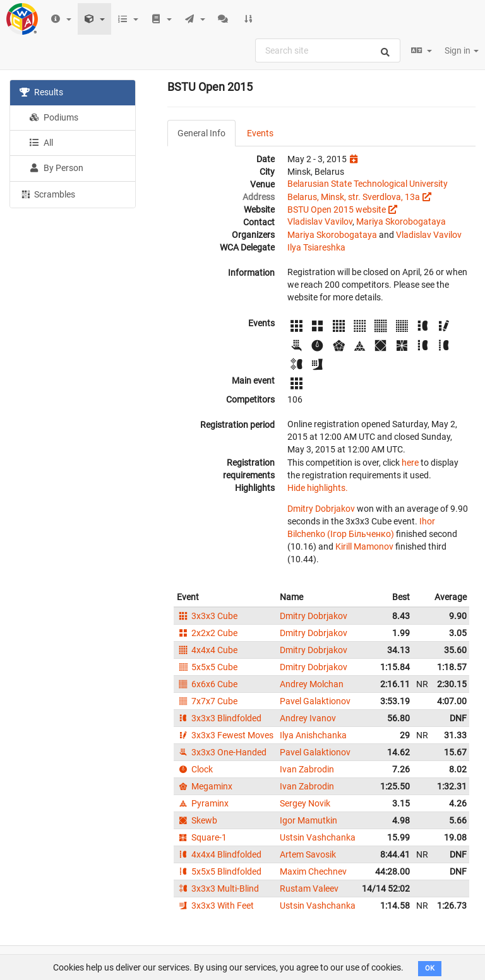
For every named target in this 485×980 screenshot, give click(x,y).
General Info (201, 133)
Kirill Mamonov (364, 546)
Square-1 (202, 837)
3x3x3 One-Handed (222, 752)
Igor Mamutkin (308, 820)
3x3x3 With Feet (215, 906)
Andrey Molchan (312, 684)
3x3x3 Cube (207, 616)
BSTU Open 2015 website (337, 210)
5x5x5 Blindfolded (219, 871)
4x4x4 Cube (207, 650)
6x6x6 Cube (207, 684)
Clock (195, 769)
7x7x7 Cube (207, 701)
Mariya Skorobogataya (401, 221)
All (41, 143)
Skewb (197, 820)
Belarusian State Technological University (368, 184)
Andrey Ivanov (308, 718)
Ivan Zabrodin (307, 769)
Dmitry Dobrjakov (321, 509)
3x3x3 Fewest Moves (225, 735)
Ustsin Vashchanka (318, 837)
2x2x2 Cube (207, 633)
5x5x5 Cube (207, 667)
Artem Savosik (308, 854)
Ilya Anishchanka (313, 735)
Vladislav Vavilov (320, 221)
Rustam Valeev (309, 888)
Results (41, 92)
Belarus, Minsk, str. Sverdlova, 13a (354, 197)
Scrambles (47, 194)
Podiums (54, 117)
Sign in (462, 50)
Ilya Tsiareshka (316, 247)
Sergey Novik (305, 803)
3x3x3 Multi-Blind (218, 888)
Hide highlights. (318, 488)
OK (430, 968)
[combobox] (328, 50)
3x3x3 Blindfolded (219, 718)
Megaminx (205, 786)
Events (260, 133)
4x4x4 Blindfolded (219, 854)
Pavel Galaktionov (315, 701)
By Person (56, 168)
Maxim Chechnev (313, 871)
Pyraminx (203, 803)
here (410, 463)
